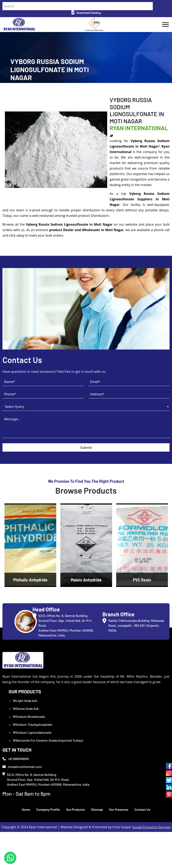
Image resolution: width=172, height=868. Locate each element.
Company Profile (48, 845)
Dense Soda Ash (26, 745)
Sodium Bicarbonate (29, 753)
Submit (86, 484)
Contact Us (142, 845)
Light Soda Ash (25, 737)
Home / (15, 106)
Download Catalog (86, 13)
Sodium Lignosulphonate (32, 768)
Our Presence (119, 845)
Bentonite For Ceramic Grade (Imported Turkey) (48, 776)
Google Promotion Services (152, 863)
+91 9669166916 (16, 795)
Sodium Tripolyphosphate (33, 760)
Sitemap (97, 845)
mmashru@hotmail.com (22, 803)
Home (26, 845)
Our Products (75, 845)
